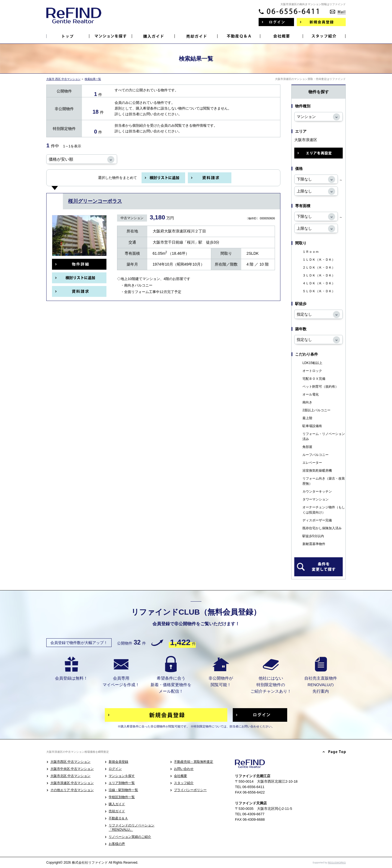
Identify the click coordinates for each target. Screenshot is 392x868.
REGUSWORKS (337, 863)
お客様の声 (117, 844)
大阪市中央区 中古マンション (72, 769)
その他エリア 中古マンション (72, 790)
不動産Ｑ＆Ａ (118, 818)
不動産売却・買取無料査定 (194, 762)
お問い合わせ (184, 769)
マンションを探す (122, 776)
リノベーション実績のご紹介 (130, 837)
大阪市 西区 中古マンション (63, 79)
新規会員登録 (118, 762)
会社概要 (180, 776)
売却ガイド (117, 811)
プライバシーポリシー (190, 790)
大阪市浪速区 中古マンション (72, 783)
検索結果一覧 (93, 79)
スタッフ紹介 (184, 783)
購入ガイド (117, 804)
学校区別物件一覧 (122, 797)
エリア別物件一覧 (122, 783)
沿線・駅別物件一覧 (123, 790)
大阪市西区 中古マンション (70, 762)
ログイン (115, 769)
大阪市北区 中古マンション (70, 776)
